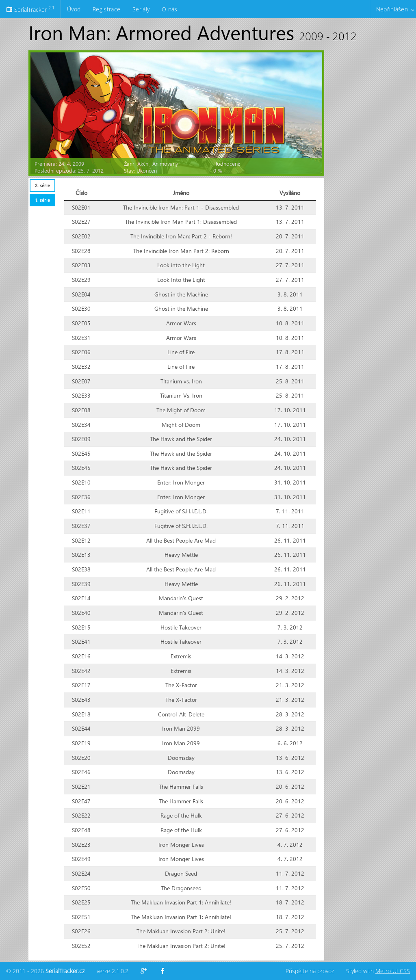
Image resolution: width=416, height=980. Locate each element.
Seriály (141, 9)
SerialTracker (30, 9)
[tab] (42, 185)
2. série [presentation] (42, 185)
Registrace (106, 9)
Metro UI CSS (393, 971)
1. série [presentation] (42, 200)
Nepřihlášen (392, 9)
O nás (169, 9)
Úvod (74, 9)
